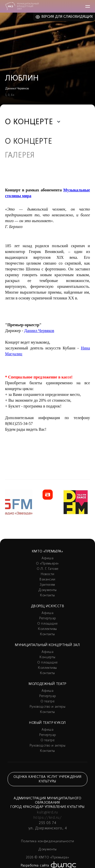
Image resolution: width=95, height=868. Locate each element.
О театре (48, 701)
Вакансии (47, 580)
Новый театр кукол (47, 723)
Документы (48, 590)
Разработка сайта (35, 866)
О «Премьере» (47, 564)
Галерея (20, 156)
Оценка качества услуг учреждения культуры (47, 779)
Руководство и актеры (48, 707)
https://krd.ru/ (48, 818)
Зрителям (47, 585)
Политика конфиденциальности (48, 841)
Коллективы (47, 629)
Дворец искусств (48, 606)
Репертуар (48, 618)
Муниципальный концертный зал (48, 645)
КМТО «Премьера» (48, 552)
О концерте (29, 142)
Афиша (48, 558)
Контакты (47, 595)
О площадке (47, 624)
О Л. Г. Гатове (48, 569)
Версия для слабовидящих (67, 17)
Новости (48, 574)
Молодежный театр (48, 684)
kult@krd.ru (47, 812)
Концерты (47, 657)
